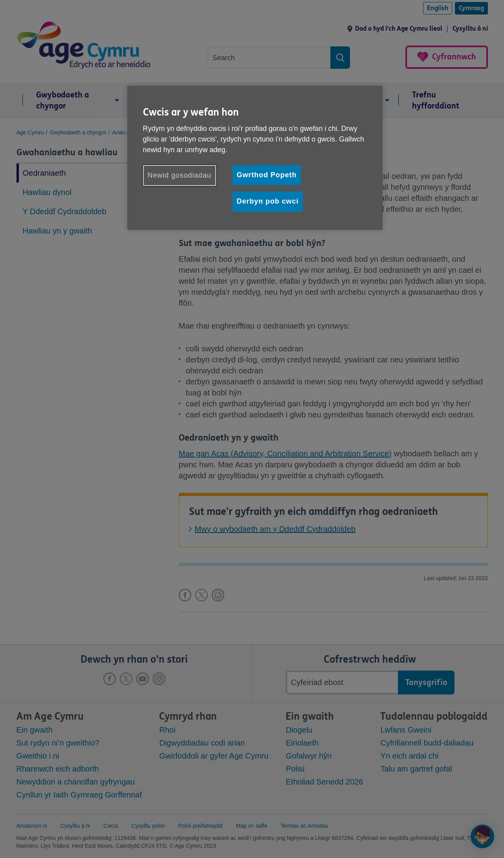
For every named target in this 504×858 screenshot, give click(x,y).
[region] (255, 158)
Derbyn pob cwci (268, 201)
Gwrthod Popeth (267, 175)
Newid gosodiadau (180, 175)
